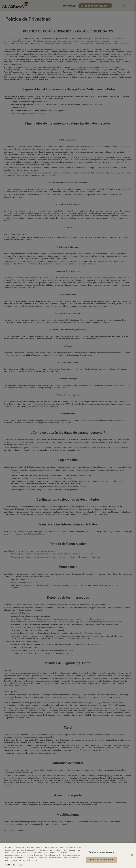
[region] (68, 855)
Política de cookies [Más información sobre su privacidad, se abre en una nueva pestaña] (14, 865)
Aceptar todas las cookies (101, 860)
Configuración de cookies (101, 852)
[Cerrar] (132, 855)
